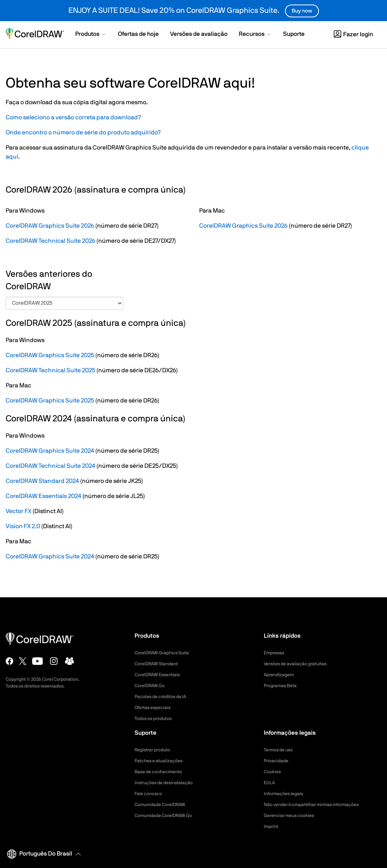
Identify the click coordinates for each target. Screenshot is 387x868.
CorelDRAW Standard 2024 (42, 481)
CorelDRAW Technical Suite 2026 (50, 241)
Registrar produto (156, 750)
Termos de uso (281, 750)
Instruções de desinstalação (168, 783)
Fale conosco (151, 794)
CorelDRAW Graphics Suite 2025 (50, 355)
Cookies (273, 772)
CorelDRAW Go (152, 686)
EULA (270, 783)
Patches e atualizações (162, 761)
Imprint (272, 826)
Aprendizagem (281, 675)
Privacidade (278, 761)
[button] (91, 35)
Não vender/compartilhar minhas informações (319, 805)
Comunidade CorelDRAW (164, 805)
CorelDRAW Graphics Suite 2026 (50, 226)
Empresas (276, 653)
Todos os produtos (156, 718)
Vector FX (19, 511)
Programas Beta (283, 686)
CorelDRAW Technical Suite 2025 (50, 370)
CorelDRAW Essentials (161, 675)
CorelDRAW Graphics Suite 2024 (50, 451)
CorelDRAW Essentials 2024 (43, 496)
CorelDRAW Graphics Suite (166, 653)
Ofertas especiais (156, 708)
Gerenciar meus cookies (293, 816)
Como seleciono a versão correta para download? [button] (73, 117)
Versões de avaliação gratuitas (300, 664)
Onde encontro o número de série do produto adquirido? (83, 133)
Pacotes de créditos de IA (165, 697)
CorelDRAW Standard (160, 664)
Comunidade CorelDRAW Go (168, 816)
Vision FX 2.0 (23, 526)
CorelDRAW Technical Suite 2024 (50, 466)
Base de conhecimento (162, 772)
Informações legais (286, 794)
